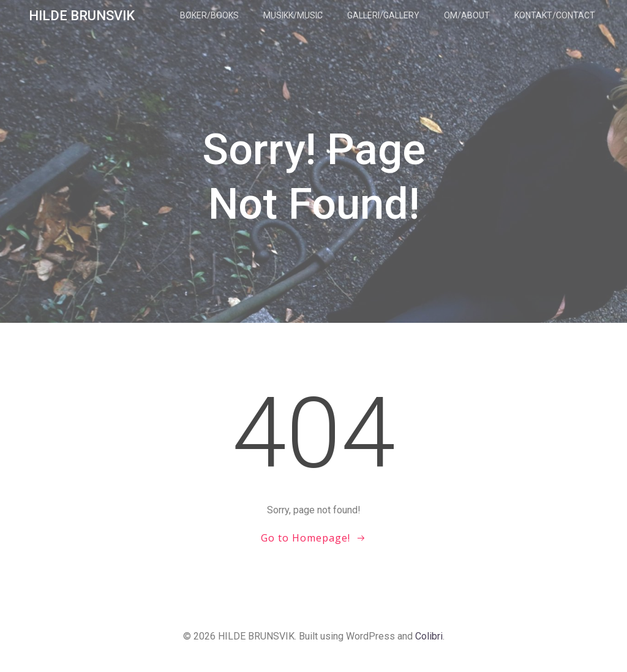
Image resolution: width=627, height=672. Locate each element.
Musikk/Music (293, 15)
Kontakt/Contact (555, 15)
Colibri (429, 636)
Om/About (467, 15)
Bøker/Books (209, 15)
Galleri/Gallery (383, 15)
